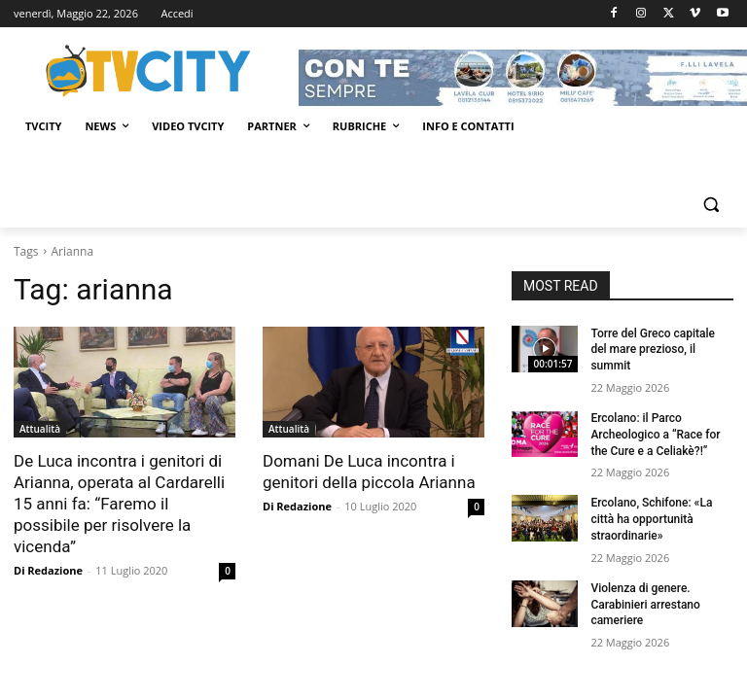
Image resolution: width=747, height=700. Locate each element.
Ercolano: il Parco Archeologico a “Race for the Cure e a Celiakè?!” (655, 435)
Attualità (40, 429)
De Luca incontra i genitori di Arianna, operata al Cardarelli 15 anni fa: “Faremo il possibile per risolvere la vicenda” (119, 504)
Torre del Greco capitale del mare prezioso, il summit (653, 350)
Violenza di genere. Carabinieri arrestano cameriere (645, 605)
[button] (711, 205)
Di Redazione (48, 570)
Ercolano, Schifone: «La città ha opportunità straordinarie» (651, 519)
